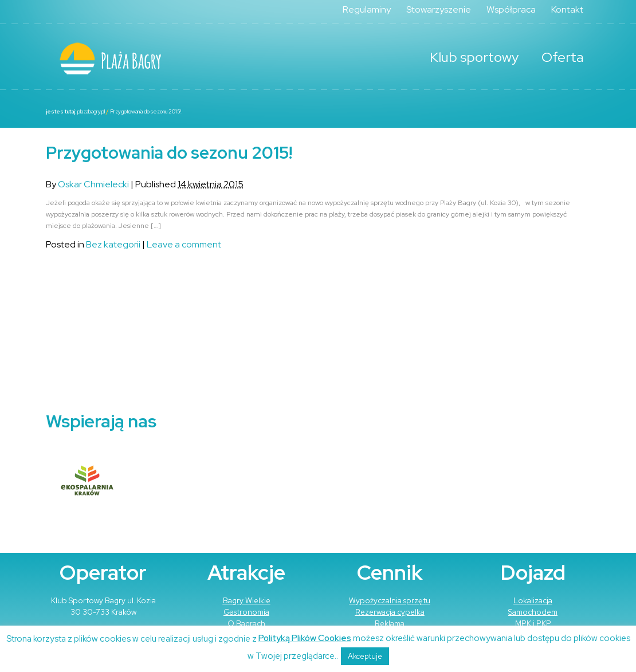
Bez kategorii (113, 244)
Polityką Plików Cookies (305, 638)
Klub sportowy (474, 57)
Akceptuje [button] (365, 656)
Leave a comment (184, 244)
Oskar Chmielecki (93, 184)
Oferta (562, 57)
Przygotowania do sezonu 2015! (146, 112)
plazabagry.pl (91, 112)
